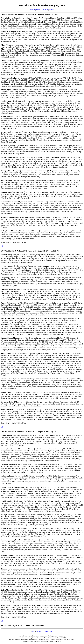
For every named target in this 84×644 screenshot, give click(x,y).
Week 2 (39, 10)
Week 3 (45, 10)
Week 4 (52, 10)
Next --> (39, 631)
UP (2, 246)
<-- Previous (48, 631)
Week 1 (32, 10)
